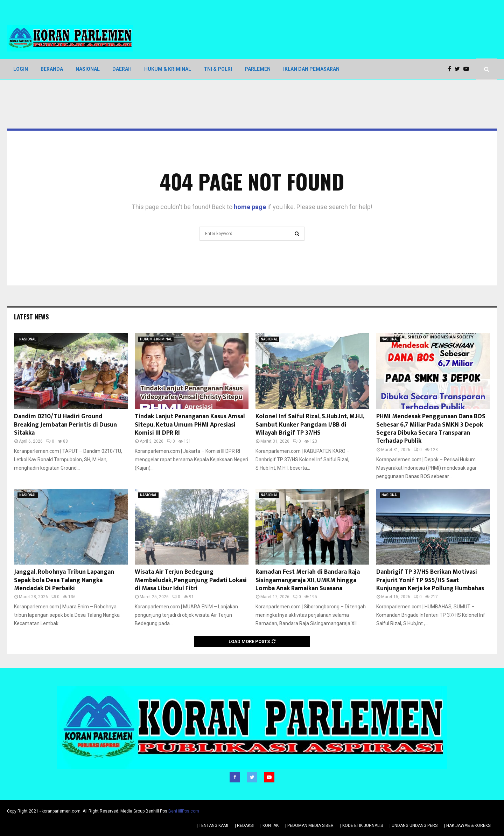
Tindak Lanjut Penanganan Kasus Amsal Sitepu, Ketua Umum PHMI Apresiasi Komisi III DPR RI (190, 425)
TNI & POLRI (218, 69)
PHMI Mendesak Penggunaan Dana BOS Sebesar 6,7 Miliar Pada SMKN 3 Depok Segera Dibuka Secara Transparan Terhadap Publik (431, 429)
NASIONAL (88, 69)
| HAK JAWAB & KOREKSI (468, 825)
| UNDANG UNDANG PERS (414, 825)
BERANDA (52, 69)
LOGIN (21, 69)
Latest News (31, 317)
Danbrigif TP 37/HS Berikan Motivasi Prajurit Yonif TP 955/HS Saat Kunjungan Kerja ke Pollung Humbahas (430, 580)
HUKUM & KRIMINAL (168, 69)
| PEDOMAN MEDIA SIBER (309, 825)
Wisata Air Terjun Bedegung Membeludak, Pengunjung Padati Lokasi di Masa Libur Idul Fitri (191, 580)
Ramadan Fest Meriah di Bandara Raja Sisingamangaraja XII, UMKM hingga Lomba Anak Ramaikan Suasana (308, 580)
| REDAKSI (244, 825)
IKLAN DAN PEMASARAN (311, 69)
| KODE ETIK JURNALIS (362, 825)
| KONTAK (269, 825)
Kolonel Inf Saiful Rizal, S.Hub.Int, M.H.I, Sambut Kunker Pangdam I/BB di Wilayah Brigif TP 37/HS (310, 425)
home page (250, 207)
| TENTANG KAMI (212, 825)
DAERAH (122, 69)
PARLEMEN (258, 69)
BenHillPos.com (184, 811)
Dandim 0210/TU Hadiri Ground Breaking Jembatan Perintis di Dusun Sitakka (65, 425)
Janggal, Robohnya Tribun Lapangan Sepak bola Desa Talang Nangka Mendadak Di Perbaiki (64, 580)
